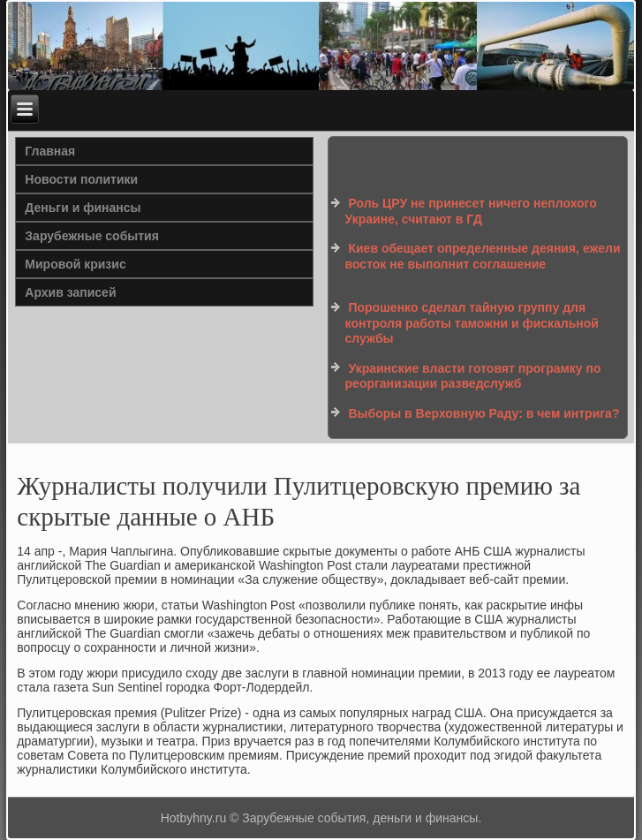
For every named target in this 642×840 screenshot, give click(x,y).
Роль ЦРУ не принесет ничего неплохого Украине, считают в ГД (471, 211)
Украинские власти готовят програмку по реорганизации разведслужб (473, 376)
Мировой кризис (75, 264)
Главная (50, 151)
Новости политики (81, 179)
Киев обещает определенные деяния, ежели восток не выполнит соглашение (483, 256)
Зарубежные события (92, 236)
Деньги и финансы (83, 208)
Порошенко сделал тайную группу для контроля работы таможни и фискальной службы (472, 323)
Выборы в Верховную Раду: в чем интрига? (483, 413)
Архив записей (70, 292)
